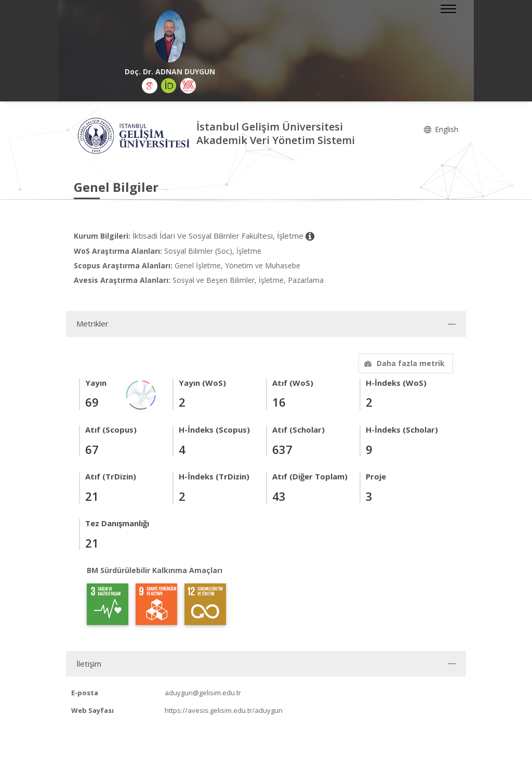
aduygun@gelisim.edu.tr (203, 693)
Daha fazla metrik (403, 363)
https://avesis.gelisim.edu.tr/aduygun (224, 710)
